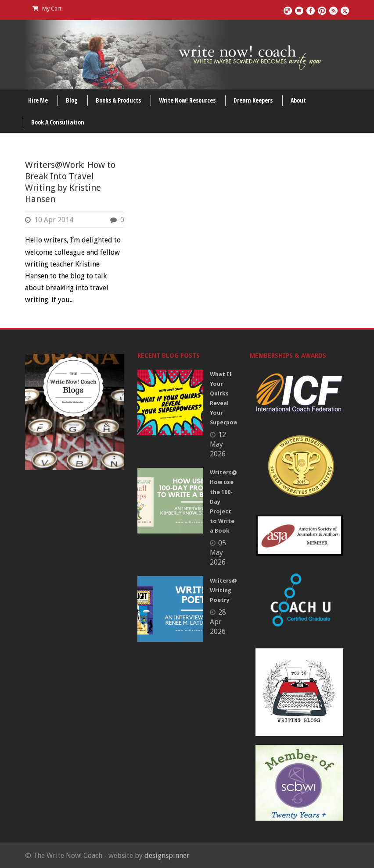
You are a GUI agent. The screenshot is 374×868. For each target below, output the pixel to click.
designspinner (167, 856)
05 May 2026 (218, 553)
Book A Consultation (58, 122)
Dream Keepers (253, 100)
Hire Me (38, 100)
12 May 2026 (218, 444)
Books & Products (118, 100)
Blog (72, 100)
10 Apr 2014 (54, 220)
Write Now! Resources (187, 100)
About (298, 100)
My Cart (47, 9)
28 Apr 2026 (218, 622)
